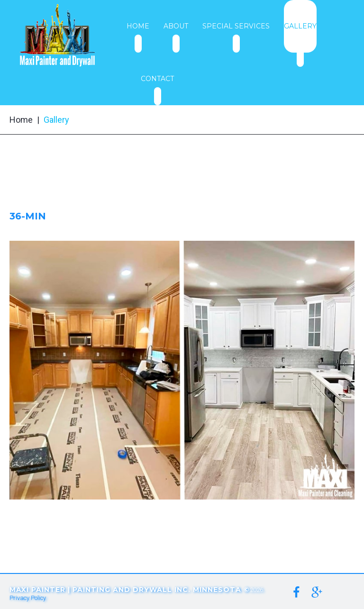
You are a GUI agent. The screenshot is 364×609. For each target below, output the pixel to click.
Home (21, 120)
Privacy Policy (28, 598)
